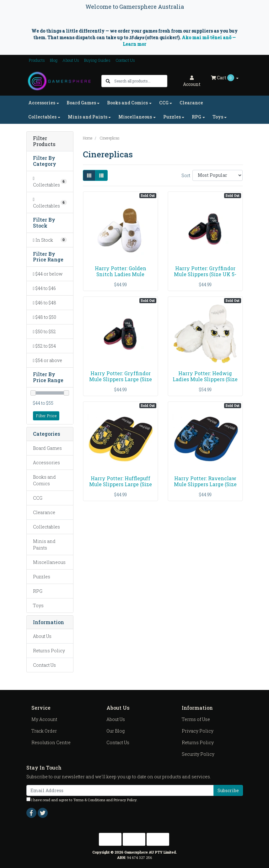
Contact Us (125, 60)
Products (37, 60)
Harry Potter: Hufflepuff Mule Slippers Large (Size (121, 481)
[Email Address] (120, 790)
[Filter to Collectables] (50, 181)
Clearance (191, 103)
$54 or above (48, 360)
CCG (38, 498)
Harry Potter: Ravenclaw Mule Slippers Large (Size (205, 481)
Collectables (46, 527)
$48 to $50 (45, 317)
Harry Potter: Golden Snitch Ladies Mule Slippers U (121, 274)
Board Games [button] (81, 103)
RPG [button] (196, 117)
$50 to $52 (44, 331)
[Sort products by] (218, 175)
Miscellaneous (49, 562)
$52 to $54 (44, 346)
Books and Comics (44, 480)
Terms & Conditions (89, 800)
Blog (54, 60)
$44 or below (48, 274)
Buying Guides (97, 60)
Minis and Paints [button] (88, 117)
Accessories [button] (42, 103)
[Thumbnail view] (89, 175)
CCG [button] (164, 103)
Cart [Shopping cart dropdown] (223, 78)
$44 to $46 (44, 288)
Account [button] (192, 81)
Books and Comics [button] (127, 103)
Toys (38, 605)
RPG (38, 591)
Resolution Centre (51, 742)
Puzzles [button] (172, 117)
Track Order (44, 731)
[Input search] (140, 81)
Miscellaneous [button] (135, 117)
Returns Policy (49, 651)
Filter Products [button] (44, 141)
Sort (186, 175)
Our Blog (116, 731)
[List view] (101, 175)
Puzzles (42, 577)
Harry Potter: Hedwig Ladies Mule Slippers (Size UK (205, 379)
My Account (44, 719)
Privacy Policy (198, 731)
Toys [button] (218, 117)
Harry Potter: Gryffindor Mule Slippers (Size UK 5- (205, 271)
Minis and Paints (44, 544)
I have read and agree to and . (82, 800)
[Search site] (108, 81)
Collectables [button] (42, 117)
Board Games (47, 448)
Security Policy (198, 754)
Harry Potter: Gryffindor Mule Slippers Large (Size (121, 376)
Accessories (46, 463)
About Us (71, 60)
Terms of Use (196, 719)
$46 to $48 (45, 303)
